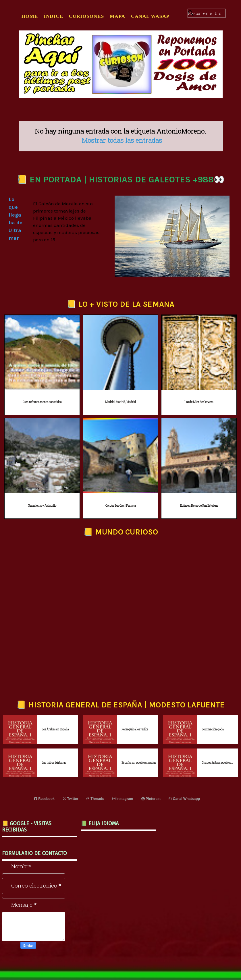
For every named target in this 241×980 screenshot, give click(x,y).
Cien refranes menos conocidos (42, 402)
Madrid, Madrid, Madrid (120, 402)
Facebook (45, 799)
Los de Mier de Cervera (199, 402)
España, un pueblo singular (139, 763)
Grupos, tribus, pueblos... (217, 763)
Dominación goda (213, 729)
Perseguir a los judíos (135, 729)
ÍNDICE (53, 16)
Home (30, 16)
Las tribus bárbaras (54, 763)
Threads (96, 799)
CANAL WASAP (150, 16)
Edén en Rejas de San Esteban (199, 506)
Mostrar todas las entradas (122, 140)
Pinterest (151, 799)
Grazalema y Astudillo (42, 506)
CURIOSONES (86, 16)
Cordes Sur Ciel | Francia (121, 506)
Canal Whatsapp (184, 799)
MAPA (117, 16)
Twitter (71, 799)
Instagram (123, 799)
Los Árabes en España (55, 729)
